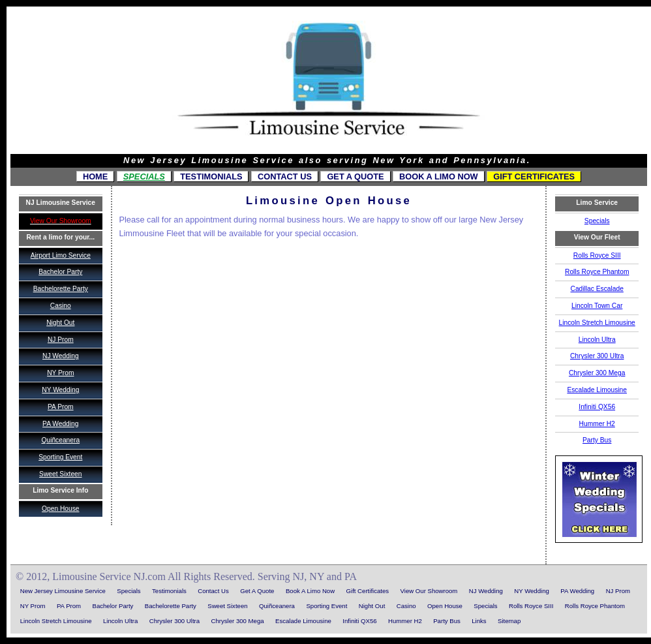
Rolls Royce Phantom (597, 272)
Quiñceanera (60, 440)
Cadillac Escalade (597, 289)
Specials (144, 176)
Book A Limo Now (439, 176)
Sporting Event (60, 457)
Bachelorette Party (61, 289)
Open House (60, 509)
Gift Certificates (534, 176)
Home (95, 176)
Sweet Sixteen (60, 474)
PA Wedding (60, 424)
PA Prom (61, 407)
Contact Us (285, 176)
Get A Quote (355, 176)
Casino (61, 306)
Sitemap (509, 621)
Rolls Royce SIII (597, 255)
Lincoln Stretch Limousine (597, 323)
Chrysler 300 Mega (597, 373)
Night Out (60, 323)
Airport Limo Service (61, 255)
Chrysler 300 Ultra (597, 356)
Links (479, 621)
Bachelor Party (60, 272)
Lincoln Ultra (597, 340)
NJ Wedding (61, 356)
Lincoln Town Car (597, 306)
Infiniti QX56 (597, 407)
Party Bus (597, 440)
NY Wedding (60, 390)
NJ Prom (61, 340)
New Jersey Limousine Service (63, 591)
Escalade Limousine (597, 390)
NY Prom (60, 373)
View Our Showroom (429, 591)
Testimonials (211, 176)
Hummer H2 (597, 424)
